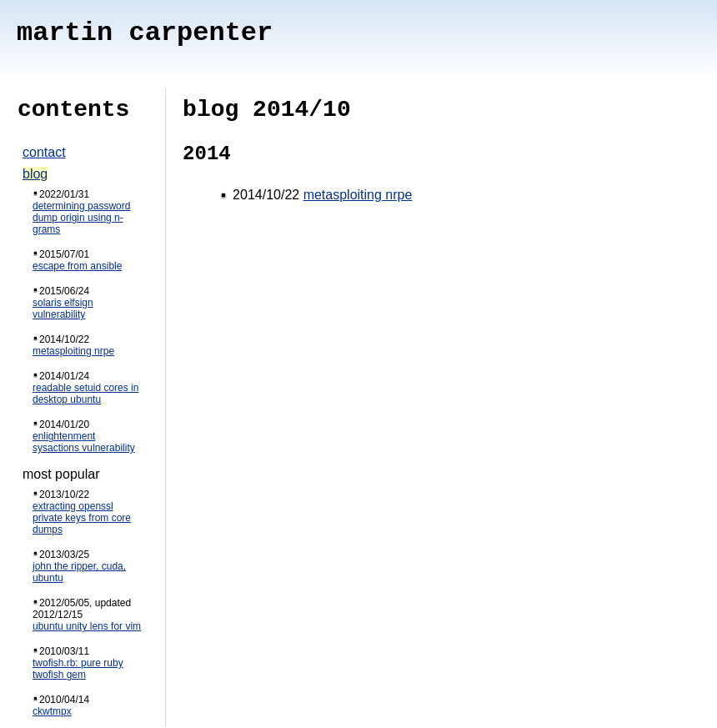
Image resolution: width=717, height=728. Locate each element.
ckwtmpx (52, 711)
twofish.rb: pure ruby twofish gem (78, 669)
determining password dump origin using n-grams (81, 218)
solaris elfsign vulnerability (63, 309)
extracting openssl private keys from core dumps (82, 518)
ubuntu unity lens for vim (87, 626)
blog (35, 174)
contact (44, 152)
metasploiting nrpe (73, 351)
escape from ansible (77, 266)
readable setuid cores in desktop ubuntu (85, 394)
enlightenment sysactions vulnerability (84, 442)
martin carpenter (145, 33)
